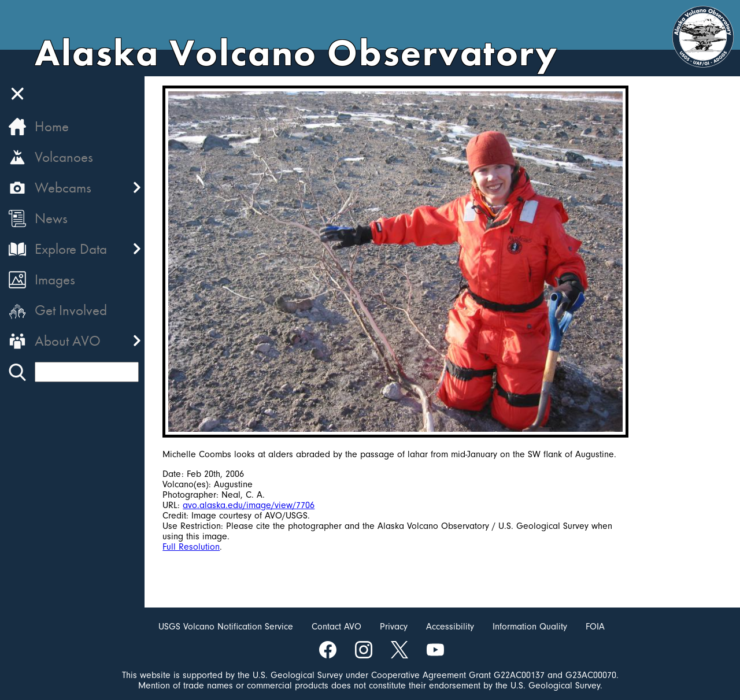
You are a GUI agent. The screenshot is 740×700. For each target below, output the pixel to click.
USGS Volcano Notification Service (226, 627)
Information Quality (530, 627)
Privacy (394, 627)
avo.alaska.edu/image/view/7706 (249, 505)
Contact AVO (336, 627)
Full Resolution (192, 547)
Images (55, 279)
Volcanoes (64, 157)
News (51, 218)
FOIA (595, 627)
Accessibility (450, 627)
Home (52, 126)
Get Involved (71, 310)
